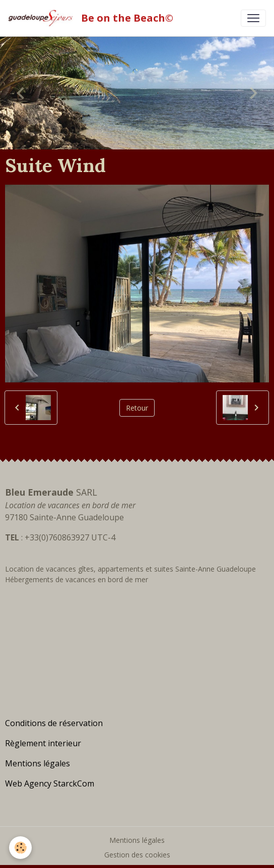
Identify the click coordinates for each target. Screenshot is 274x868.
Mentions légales (137, 840)
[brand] (93, 18)
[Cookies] (20, 848)
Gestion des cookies (137, 855)
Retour (137, 408)
